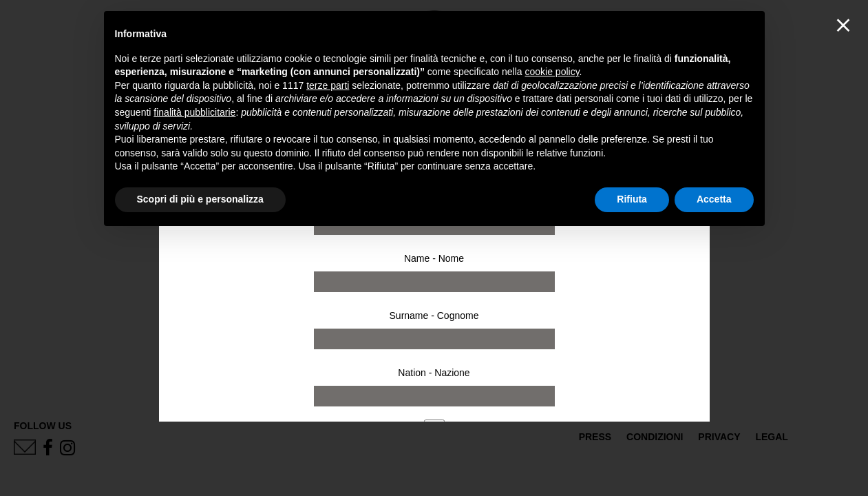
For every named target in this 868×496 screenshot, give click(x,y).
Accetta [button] (714, 199)
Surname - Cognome (434, 316)
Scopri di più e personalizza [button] (200, 199)
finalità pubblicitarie (194, 112)
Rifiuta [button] (632, 199)
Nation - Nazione (434, 373)
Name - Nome (434, 258)
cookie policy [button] (552, 72)
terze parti (328, 85)
